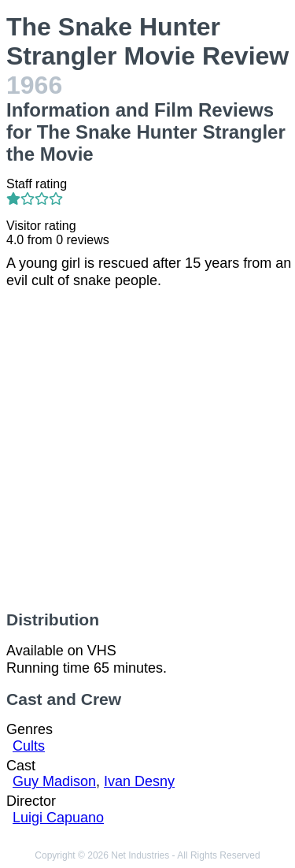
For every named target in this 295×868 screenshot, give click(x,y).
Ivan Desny (139, 781)
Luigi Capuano (58, 818)
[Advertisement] (147, 450)
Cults (29, 746)
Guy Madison (54, 781)
